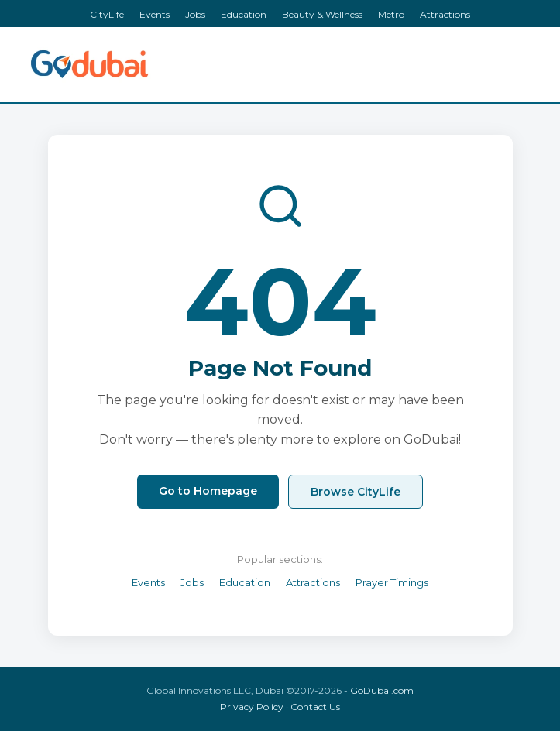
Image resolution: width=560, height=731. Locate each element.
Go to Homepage (208, 491)
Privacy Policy (252, 707)
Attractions (445, 14)
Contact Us (315, 707)
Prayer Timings (392, 582)
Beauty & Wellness (322, 14)
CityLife (107, 14)
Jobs (195, 14)
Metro (391, 14)
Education (244, 14)
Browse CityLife (356, 492)
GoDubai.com (382, 690)
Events (155, 14)
